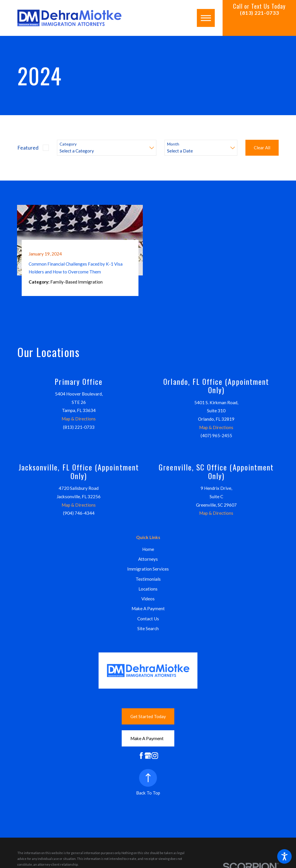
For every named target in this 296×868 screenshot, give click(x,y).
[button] (284, 856)
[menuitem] (148, 549)
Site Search (148, 628)
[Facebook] (141, 756)
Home (148, 549)
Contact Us (148, 619)
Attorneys (148, 559)
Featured (28, 148)
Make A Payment (148, 608)
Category (68, 144)
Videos (148, 599)
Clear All (262, 148)
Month (173, 144)
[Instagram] (155, 756)
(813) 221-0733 (259, 13)
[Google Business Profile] (148, 756)
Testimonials (148, 579)
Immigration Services (148, 569)
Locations (148, 589)
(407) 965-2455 (216, 435)
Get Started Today (148, 716)
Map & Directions (79, 419)
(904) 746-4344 (79, 513)
